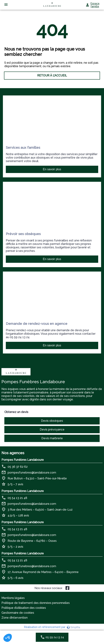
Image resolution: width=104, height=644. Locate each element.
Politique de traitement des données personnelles (36, 603)
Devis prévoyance (52, 429)
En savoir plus (52, 169)
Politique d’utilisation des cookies (24, 608)
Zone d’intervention (15, 618)
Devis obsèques (52, 421)
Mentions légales (13, 598)
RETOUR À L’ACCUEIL (52, 75)
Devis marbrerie (52, 438)
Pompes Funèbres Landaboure (23, 460)
